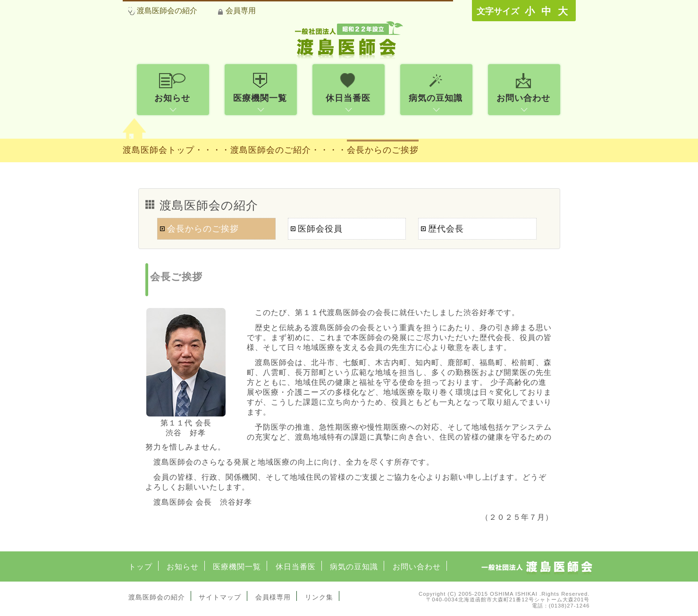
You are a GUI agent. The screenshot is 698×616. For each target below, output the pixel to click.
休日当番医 (296, 567)
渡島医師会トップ (159, 150)
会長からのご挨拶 (383, 150)
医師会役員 (320, 229)
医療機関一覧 (237, 567)
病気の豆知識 (354, 567)
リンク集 (319, 597)
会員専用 (241, 11)
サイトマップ (220, 597)
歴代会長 (446, 229)
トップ (140, 567)
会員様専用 (273, 597)
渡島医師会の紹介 (167, 11)
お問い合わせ (417, 567)
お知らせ (183, 567)
